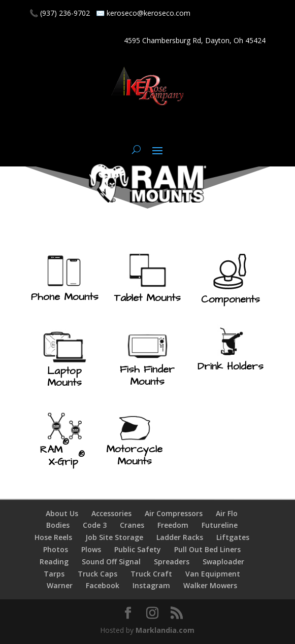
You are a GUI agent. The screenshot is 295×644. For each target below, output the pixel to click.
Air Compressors (174, 513)
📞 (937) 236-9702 (60, 13)
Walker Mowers (210, 585)
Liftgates (233, 537)
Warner (60, 585)
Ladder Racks (180, 537)
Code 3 (95, 525)
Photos (56, 549)
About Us (62, 513)
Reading (54, 562)
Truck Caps (97, 574)
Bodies (58, 525)
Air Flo (227, 513)
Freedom (173, 525)
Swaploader (223, 562)
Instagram (151, 585)
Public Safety (138, 549)
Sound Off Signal (111, 562)
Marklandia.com (165, 630)
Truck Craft (151, 574)
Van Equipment (213, 574)
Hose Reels (53, 537)
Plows (91, 549)
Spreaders (172, 562)
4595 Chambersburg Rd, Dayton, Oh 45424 (195, 40)
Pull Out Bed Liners (207, 549)
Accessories (111, 513)
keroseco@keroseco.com (149, 13)
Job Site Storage (114, 537)
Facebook (103, 585)
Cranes (132, 525)
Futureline (220, 525)
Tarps (54, 574)
